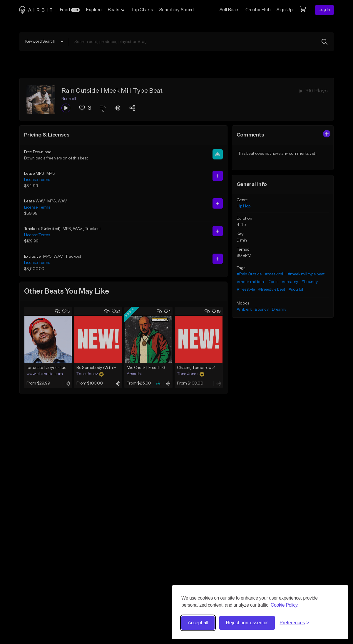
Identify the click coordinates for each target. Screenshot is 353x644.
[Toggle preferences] (294, 623)
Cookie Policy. (285, 605)
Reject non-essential (247, 623)
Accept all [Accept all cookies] (198, 623)
